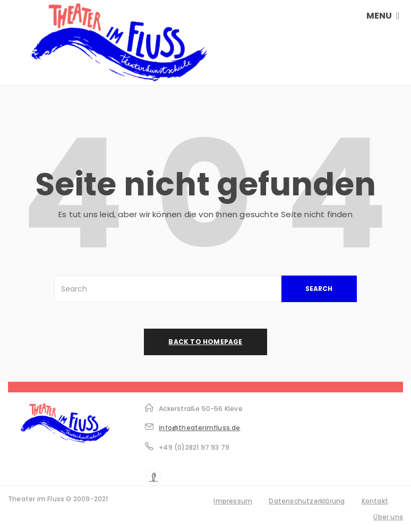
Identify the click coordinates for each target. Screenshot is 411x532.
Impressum (233, 501)
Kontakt (375, 501)
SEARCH (319, 289)
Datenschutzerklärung (307, 501)
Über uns (388, 517)
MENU (383, 16)
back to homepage (205, 342)
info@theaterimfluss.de (199, 428)
